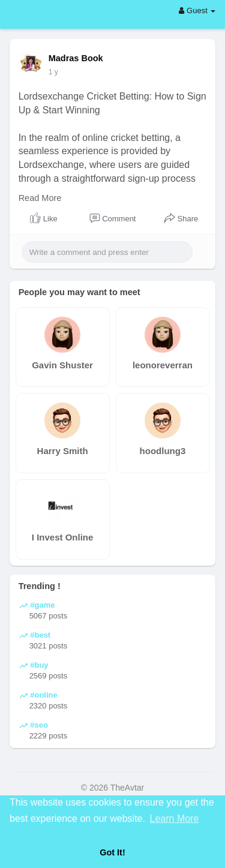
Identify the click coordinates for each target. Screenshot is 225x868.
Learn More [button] (175, 819)
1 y (53, 72)
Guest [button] (197, 10)
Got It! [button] (112, 852)
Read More (40, 198)
